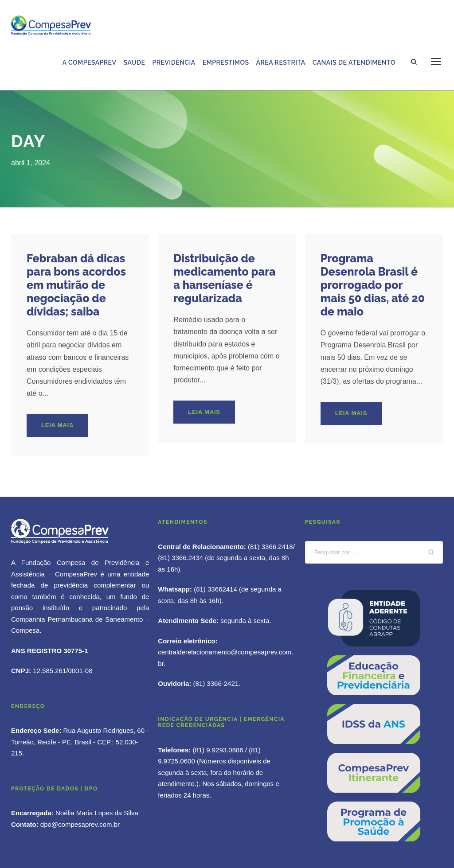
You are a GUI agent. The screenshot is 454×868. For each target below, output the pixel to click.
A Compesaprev (90, 62)
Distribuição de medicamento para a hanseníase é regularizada (224, 278)
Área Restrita (281, 62)
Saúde (135, 62)
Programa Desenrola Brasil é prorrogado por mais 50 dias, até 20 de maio (373, 285)
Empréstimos (226, 62)
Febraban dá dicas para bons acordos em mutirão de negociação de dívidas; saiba (76, 285)
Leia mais (57, 425)
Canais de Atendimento (354, 62)
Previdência (174, 62)
